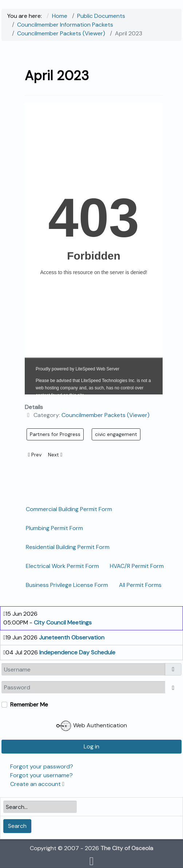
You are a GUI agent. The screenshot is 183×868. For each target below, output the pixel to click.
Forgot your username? (41, 775)
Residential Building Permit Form (68, 547)
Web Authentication (92, 726)
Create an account (37, 784)
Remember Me (29, 704)
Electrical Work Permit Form (62, 566)
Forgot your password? (42, 766)
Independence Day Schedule (77, 652)
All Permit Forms (140, 585)
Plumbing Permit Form (54, 528)
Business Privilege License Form (67, 585)
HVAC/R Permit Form (137, 566)
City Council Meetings (63, 622)
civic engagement (116, 434)
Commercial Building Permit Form (69, 509)
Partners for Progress (55, 434)
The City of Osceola (127, 848)
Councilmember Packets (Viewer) (106, 415)
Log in (91, 746)
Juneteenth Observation (72, 637)
